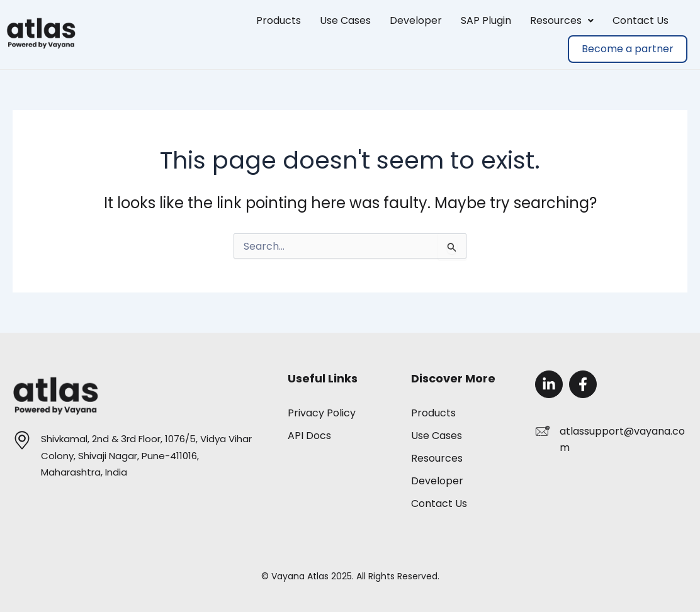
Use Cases (345, 20)
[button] (562, 21)
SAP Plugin (486, 20)
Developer (416, 20)
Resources (437, 459)
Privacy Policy (322, 413)
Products (279, 20)
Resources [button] (562, 20)
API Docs (309, 436)
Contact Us (641, 20)
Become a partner (628, 49)
